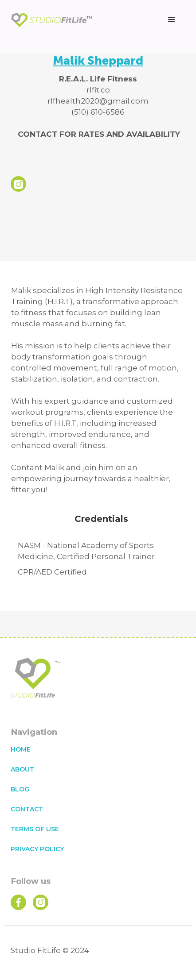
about (22, 769)
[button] (172, 20)
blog (20, 789)
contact (27, 809)
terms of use (35, 829)
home (21, 749)
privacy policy (37, 849)
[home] (52, 20)
